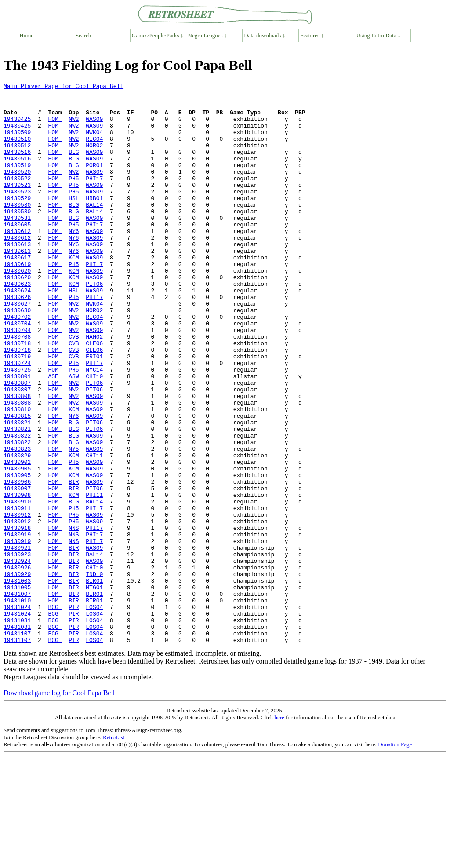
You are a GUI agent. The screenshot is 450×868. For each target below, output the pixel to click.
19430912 (17, 602)
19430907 (17, 570)
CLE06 (94, 396)
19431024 (17, 712)
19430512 (17, 158)
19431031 (17, 728)
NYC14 (94, 427)
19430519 (17, 182)
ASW (74, 435)
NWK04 (94, 142)
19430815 (17, 483)
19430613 (17, 277)
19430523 (17, 206)
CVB (74, 388)
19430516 (17, 166)
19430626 (17, 340)
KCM (74, 293)
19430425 (17, 127)
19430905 (17, 546)
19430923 (17, 649)
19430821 (17, 491)
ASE (55, 435)
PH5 (74, 198)
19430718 (17, 396)
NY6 (74, 261)
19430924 (17, 657)
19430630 (17, 356)
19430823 (17, 522)
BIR (74, 562)
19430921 (17, 641)
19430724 (17, 419)
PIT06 (94, 325)
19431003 (17, 681)
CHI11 (94, 530)
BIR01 (94, 681)
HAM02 (94, 388)
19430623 (17, 325)
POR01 (94, 182)
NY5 (74, 522)
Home (26, 35)
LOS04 (94, 712)
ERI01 (94, 412)
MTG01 (94, 689)
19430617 (17, 293)
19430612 (17, 261)
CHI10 (94, 435)
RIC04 (94, 150)
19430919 (17, 625)
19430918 (17, 617)
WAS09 (94, 127)
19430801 (17, 435)
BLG (74, 166)
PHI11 (94, 578)
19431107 (17, 744)
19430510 (17, 150)
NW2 (74, 127)
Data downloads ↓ (265, 35)
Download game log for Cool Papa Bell (59, 805)
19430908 (17, 578)
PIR (74, 712)
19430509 (17, 142)
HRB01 (94, 222)
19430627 (17, 348)
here (279, 830)
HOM (55, 127)
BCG (55, 712)
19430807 (17, 443)
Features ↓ (312, 35)
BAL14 (94, 230)
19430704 (17, 372)
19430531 (17, 245)
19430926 (17, 665)
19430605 (17, 253)
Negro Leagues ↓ (208, 35)
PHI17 (94, 198)
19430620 (17, 309)
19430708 (17, 388)
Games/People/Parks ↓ (158, 35)
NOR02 (94, 158)
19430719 (17, 412)
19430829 (17, 530)
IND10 (94, 673)
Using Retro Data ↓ (379, 35)
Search (83, 35)
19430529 (17, 222)
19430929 (17, 673)
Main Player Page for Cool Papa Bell (64, 87)
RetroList (114, 849)
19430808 (17, 459)
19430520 (17, 190)
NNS (74, 617)
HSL (74, 222)
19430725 (17, 427)
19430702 (17, 364)
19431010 (17, 704)
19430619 (17, 301)
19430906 (17, 562)
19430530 (17, 230)
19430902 (17, 538)
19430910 (17, 586)
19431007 (17, 697)
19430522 (17, 198)
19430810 (17, 475)
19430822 (17, 507)
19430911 (17, 594)
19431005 (17, 689)
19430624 (17, 332)
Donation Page (395, 856)
